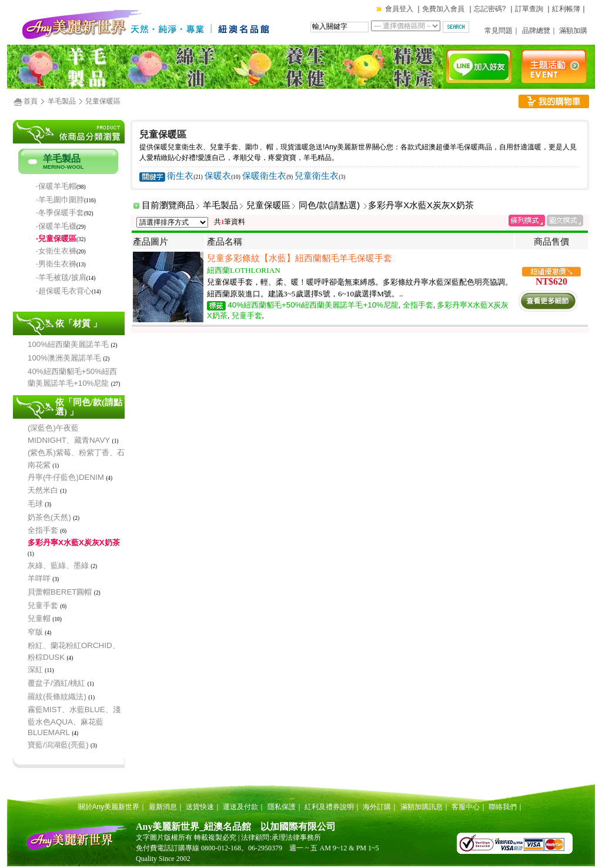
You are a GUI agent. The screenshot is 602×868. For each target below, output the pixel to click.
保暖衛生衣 (264, 176)
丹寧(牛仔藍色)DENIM (66, 477)
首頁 (31, 101)
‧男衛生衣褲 (56, 264)
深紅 (35, 670)
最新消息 (163, 807)
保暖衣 (218, 176)
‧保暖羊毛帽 (56, 186)
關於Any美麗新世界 (109, 807)
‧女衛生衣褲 (56, 251)
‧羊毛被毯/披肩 (61, 277)
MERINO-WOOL (63, 167)
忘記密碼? (490, 9)
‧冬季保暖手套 (60, 213)
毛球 (35, 504)
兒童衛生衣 (317, 176)
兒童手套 (43, 605)
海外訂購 (377, 807)
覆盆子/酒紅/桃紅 (56, 683)
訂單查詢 (529, 9)
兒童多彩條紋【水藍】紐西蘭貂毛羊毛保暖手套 (300, 258)
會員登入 (399, 9)
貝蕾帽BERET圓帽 (60, 592)
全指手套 (43, 530)
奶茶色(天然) (49, 517)
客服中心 (466, 807)
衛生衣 (180, 176)
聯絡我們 (503, 807)
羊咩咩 (39, 578)
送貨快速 (200, 807)
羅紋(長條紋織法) (57, 697)
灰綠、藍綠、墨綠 (58, 565)
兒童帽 (39, 618)
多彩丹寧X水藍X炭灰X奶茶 (74, 542)
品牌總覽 (536, 31)
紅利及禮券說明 (329, 807)
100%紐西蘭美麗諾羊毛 (68, 344)
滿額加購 (573, 31)
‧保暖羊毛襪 (56, 226)
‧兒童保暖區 (56, 238)
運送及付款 (240, 807)
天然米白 (43, 490)
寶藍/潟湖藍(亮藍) (58, 745)
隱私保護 (282, 807)
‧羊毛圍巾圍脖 (60, 200)
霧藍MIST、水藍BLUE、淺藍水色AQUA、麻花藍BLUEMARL (74, 721)
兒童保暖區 (103, 101)
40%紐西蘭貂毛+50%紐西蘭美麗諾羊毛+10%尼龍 (313, 305)
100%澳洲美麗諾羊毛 (64, 358)
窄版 (35, 632)
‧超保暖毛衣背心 (64, 291)
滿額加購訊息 (422, 807)
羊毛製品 (62, 101)
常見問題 (499, 31)
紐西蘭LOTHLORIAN (244, 270)
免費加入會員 (443, 9)
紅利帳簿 (566, 9)
